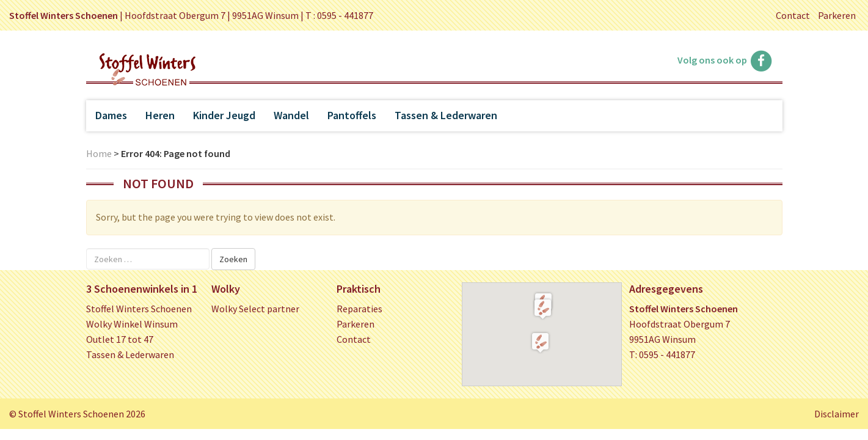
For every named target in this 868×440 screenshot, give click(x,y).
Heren (160, 115)
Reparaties (359, 309)
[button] (543, 309)
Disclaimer (837, 414)
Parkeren (837, 15)
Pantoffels (352, 115)
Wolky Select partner (255, 309)
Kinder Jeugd (224, 115)
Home (99, 153)
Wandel (291, 115)
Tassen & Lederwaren (446, 115)
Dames (111, 115)
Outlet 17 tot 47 (120, 339)
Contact (793, 15)
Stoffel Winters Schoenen (139, 309)
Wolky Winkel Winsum (132, 324)
